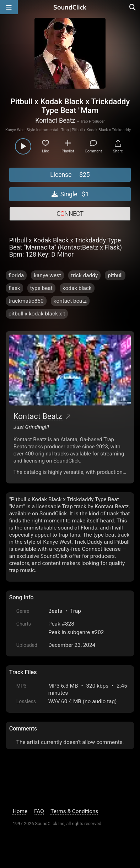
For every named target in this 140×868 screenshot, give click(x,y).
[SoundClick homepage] (70, 7)
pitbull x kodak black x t (37, 314)
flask (14, 288)
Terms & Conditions (74, 811)
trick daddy (84, 275)
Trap (76, 611)
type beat (41, 288)
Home (20, 811)
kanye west (47, 275)
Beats (55, 611)
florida (16, 275)
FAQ (39, 811)
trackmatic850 (26, 301)
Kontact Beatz (55, 120)
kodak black (77, 288)
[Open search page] (133, 7)
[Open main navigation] (9, 7)
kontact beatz (70, 301)
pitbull (115, 275)
